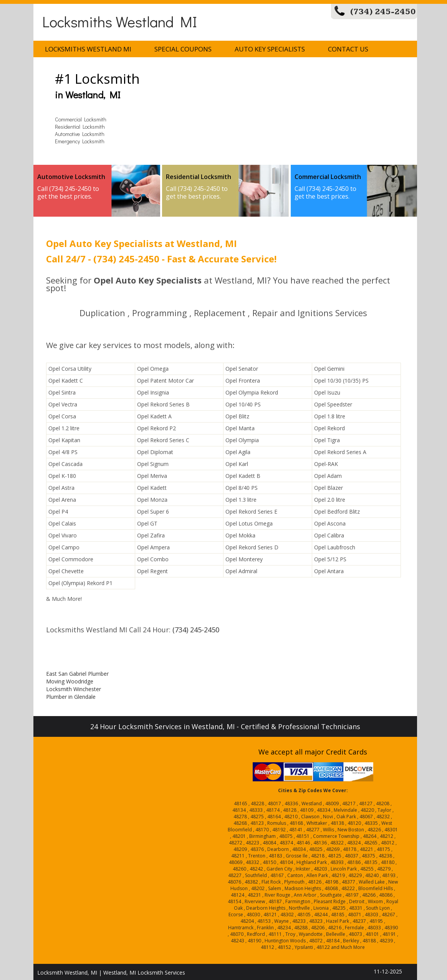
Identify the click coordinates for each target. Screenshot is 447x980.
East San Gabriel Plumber (77, 674)
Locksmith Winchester (74, 689)
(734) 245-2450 (383, 12)
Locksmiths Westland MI (120, 21)
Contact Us (348, 49)
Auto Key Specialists (270, 49)
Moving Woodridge (70, 681)
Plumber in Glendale (71, 697)
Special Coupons (183, 49)
